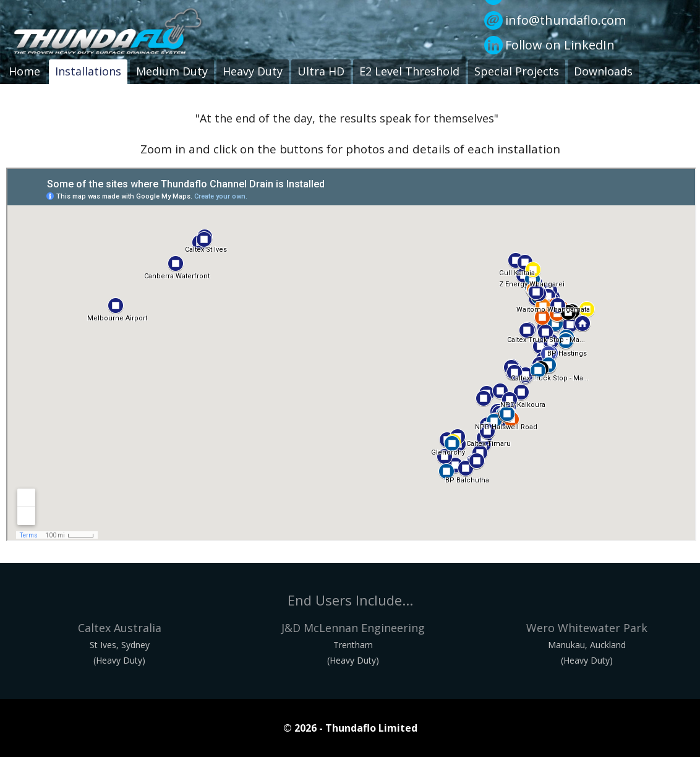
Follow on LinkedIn (560, 45)
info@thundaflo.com (566, 20)
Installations (88, 71)
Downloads (603, 71)
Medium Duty (172, 71)
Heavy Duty (253, 71)
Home (24, 71)
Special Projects (517, 71)
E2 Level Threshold (409, 71)
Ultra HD (321, 71)
